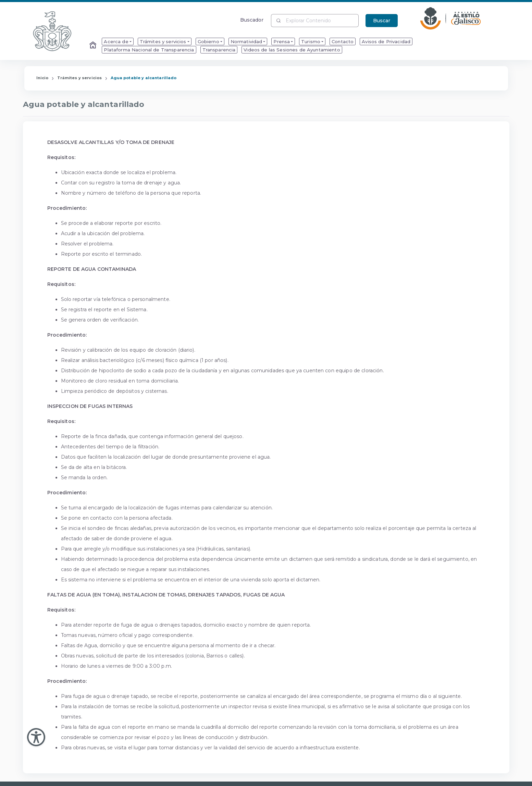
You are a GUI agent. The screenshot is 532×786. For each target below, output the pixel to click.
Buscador (252, 20)
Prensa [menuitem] (282, 41)
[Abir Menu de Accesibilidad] (36, 737)
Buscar (382, 21)
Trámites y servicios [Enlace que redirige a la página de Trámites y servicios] (80, 78)
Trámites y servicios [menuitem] (163, 41)
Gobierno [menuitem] (208, 41)
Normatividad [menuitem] (246, 41)
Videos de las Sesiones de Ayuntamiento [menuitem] (292, 50)
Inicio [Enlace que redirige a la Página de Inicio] (42, 78)
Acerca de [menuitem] (116, 41)
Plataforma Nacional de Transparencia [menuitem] (149, 50)
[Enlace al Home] (94, 46)
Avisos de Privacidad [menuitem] (386, 41)
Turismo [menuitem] (311, 41)
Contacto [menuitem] (343, 41)
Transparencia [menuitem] (219, 50)
